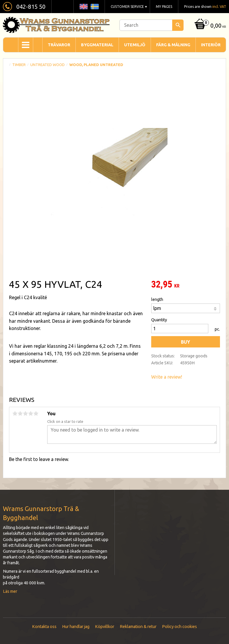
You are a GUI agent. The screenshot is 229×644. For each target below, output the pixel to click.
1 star (15, 414)
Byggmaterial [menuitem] (97, 45)
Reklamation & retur (138, 627)
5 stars (36, 414)
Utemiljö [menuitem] (135, 45)
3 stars (25, 414)
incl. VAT (219, 7)
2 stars (20, 414)
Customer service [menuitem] (127, 7)
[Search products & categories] (152, 25)
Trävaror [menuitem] (59, 45)
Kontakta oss (44, 627)
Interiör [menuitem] (211, 45)
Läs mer (10, 591)
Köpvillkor (105, 627)
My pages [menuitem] (164, 7)
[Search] (178, 25)
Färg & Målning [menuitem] (173, 45)
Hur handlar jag (76, 627)
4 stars (31, 414)
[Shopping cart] (210, 26)
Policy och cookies (179, 627)
